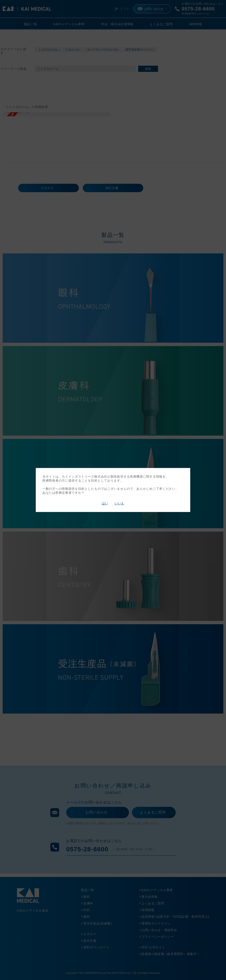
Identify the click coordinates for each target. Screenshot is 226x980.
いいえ (119, 503)
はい (105, 503)
